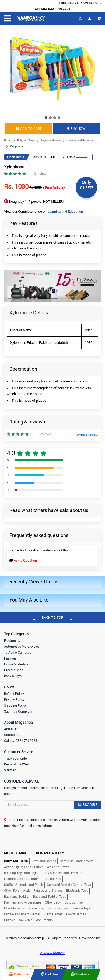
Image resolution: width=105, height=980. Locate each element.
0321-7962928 (59, 9)
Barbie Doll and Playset (77, 861)
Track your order (16, 758)
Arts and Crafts (58, 867)
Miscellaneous (14, 908)
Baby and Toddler (17, 897)
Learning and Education (80, 140)
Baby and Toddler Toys (50, 897)
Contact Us (12, 735)
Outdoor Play (74, 902)
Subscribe (88, 805)
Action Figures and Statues (24, 867)
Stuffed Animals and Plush (24, 885)
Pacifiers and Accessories (23, 902)
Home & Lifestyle (16, 664)
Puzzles (10, 920)
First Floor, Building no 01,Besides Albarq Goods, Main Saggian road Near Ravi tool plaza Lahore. (52, 823)
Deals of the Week (17, 764)
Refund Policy (14, 694)
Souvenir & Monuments (36, 920)
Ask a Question (23, 560)
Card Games (53, 914)
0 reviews (41, 174)
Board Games (76, 914)
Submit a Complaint (19, 712)
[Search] (52, 805)
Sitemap (10, 770)
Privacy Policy (14, 700)
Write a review (87, 435)
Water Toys (37, 908)
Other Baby (53, 902)
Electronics (12, 641)
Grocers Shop (14, 670)
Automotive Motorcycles (22, 647)
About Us (11, 729)
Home (8, 140)
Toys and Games (51, 140)
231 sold (68, 157)
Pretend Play (52, 879)
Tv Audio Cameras (17, 653)
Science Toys (81, 908)
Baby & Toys (13, 676)
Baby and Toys (26, 140)
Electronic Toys (77, 891)
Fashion (10, 658)
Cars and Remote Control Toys (69, 885)
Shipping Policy (15, 706)
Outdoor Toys (58, 908)
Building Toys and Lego (21, 873)
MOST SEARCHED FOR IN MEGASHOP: (34, 853)
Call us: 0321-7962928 (21, 741)
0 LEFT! (87, 188)
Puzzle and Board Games (22, 914)
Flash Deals (15, 157)
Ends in (37, 157)
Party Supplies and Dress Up (62, 873)
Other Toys (12, 891)
